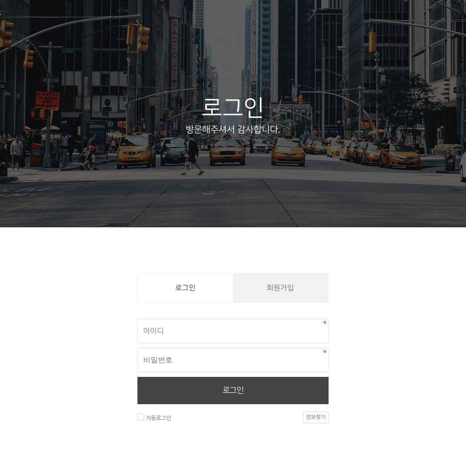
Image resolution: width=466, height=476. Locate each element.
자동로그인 (154, 417)
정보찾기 (316, 417)
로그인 (233, 391)
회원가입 (280, 288)
